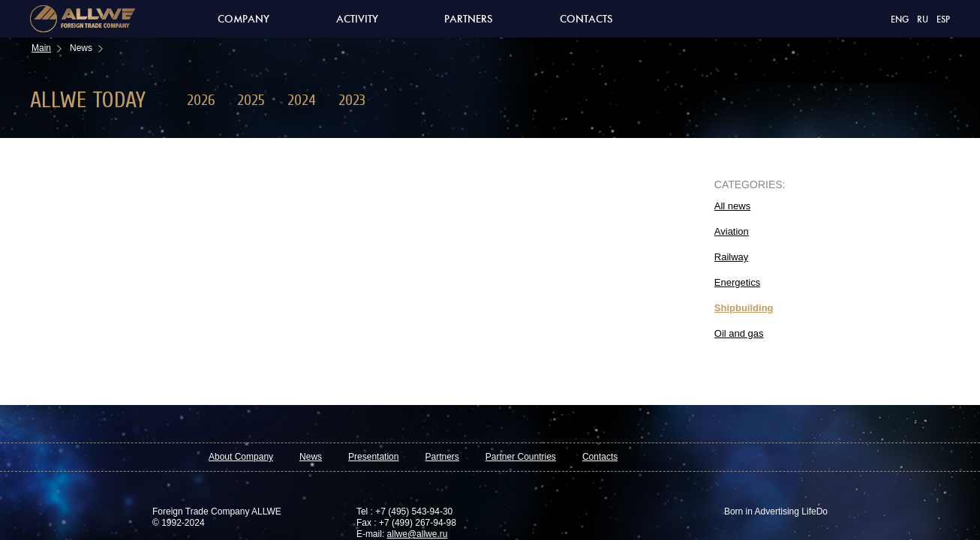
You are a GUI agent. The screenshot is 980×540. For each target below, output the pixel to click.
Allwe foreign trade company (83, 19)
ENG (900, 20)
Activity (357, 19)
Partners (469, 19)
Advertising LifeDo (790, 511)
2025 (251, 100)
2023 (352, 100)
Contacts (586, 19)
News (311, 457)
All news (732, 206)
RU (923, 20)
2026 (201, 100)
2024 (302, 100)
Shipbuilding (744, 308)
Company (243, 19)
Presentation (373, 457)
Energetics (737, 282)
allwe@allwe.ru (418, 534)
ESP (943, 20)
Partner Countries (521, 457)
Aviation (732, 231)
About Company (241, 457)
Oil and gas (739, 333)
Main (41, 48)
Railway (732, 257)
